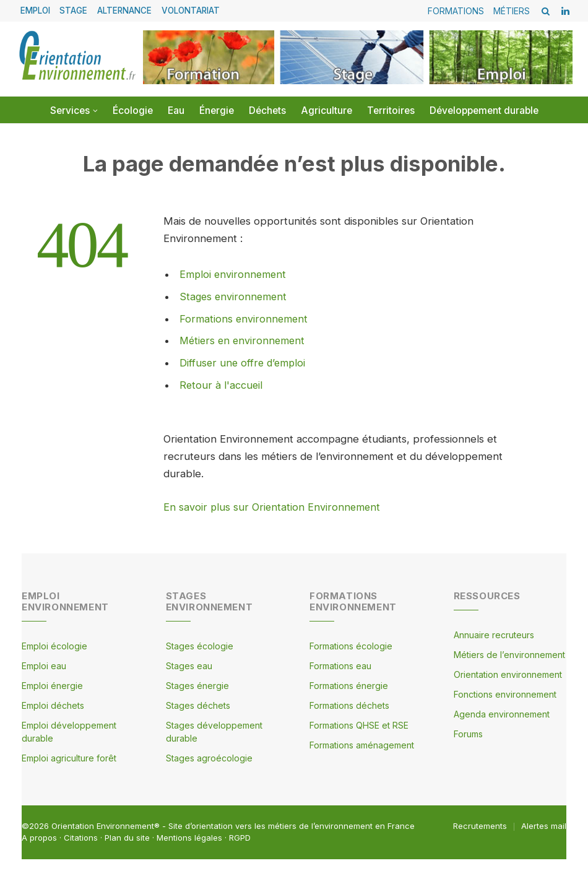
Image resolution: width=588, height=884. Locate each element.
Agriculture (326, 110)
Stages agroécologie (209, 757)
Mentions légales (189, 836)
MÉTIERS (512, 11)
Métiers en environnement (244, 340)
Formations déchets (349, 704)
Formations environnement (244, 318)
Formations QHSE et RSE (359, 724)
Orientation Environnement (103, 825)
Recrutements (480, 825)
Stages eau (189, 665)
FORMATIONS (456, 11)
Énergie (217, 110)
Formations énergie (349, 684)
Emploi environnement (234, 274)
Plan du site (127, 836)
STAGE (73, 11)
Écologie (133, 110)
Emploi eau (44, 665)
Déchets (267, 110)
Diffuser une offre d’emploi (244, 362)
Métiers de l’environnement (509, 653)
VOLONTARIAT (191, 11)
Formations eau (340, 665)
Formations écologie (351, 645)
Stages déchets (198, 704)
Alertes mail (544, 825)
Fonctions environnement (505, 693)
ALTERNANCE (124, 11)
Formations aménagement (362, 744)
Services (70, 110)
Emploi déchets (53, 704)
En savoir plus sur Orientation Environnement (273, 506)
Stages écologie (200, 645)
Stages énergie (197, 684)
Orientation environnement (508, 673)
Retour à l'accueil (222, 384)
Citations (81, 836)
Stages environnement (235, 297)
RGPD (240, 836)
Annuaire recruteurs (494, 634)
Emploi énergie (52, 684)
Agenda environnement (502, 713)
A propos (39, 836)
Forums (468, 733)
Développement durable (484, 110)
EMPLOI (35, 11)
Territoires (391, 110)
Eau (176, 110)
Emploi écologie (54, 645)
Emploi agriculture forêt (69, 757)
